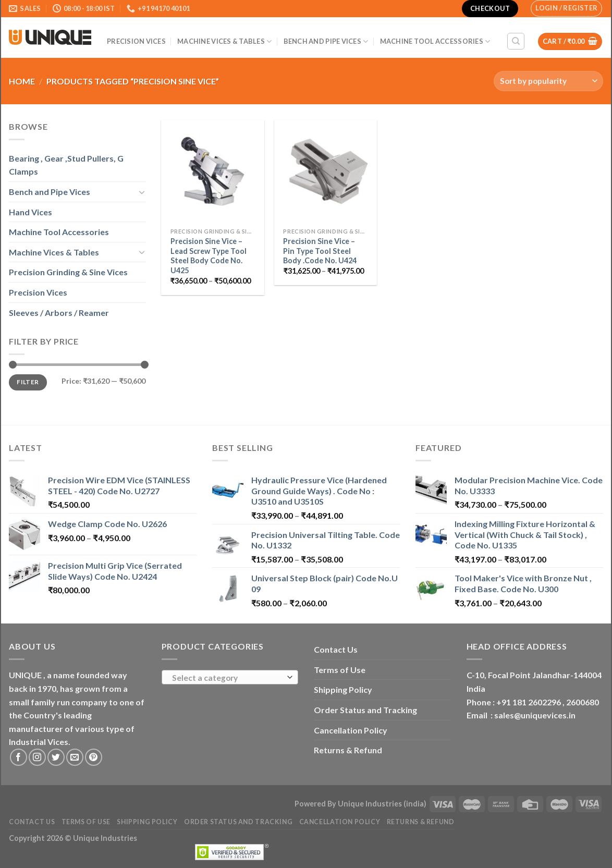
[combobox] (230, 677)
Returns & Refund (348, 750)
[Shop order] (548, 81)
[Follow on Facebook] (19, 757)
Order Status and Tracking (365, 710)
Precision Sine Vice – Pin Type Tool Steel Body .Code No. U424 (320, 251)
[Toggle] (142, 192)
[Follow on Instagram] (37, 757)
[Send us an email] (75, 757)
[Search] (516, 41)
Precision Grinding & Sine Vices (68, 272)
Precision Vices (136, 41)
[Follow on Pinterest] (94, 757)
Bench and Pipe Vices (326, 41)
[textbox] (227, 678)
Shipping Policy (343, 689)
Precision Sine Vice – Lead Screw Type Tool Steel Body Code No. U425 (209, 256)
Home (22, 81)
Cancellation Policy (351, 730)
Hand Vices (30, 212)
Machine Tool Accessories (435, 41)
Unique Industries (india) (382, 804)
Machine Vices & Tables (224, 41)
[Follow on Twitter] (56, 757)
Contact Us (336, 649)
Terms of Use (340, 670)
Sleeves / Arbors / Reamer (59, 313)
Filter (28, 382)
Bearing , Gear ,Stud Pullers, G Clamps (66, 165)
